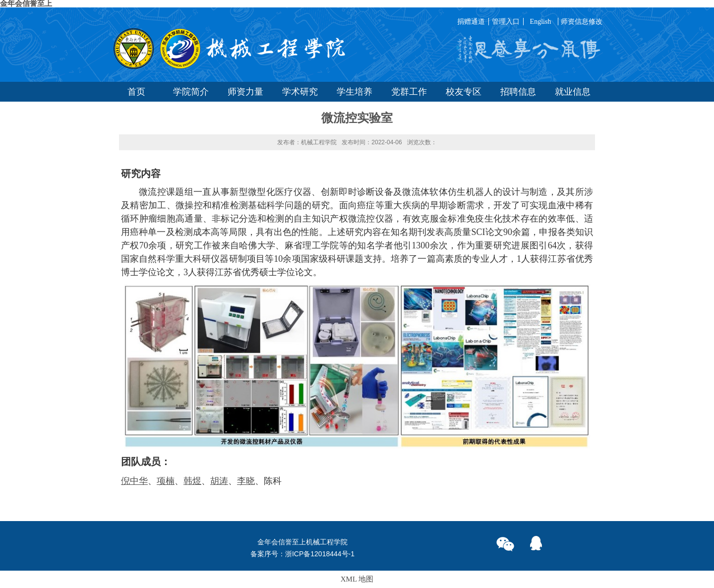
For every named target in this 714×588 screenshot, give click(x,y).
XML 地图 (357, 579)
